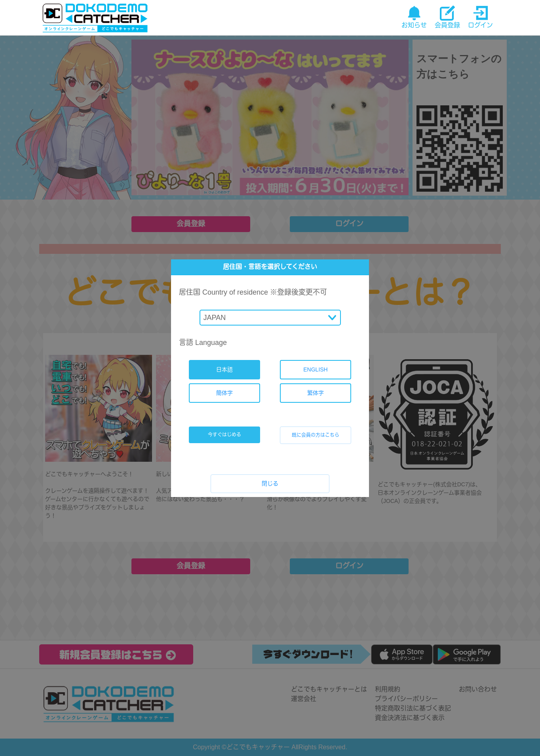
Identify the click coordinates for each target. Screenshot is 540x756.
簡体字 (224, 393)
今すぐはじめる (224, 435)
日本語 (224, 369)
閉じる (270, 484)
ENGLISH (315, 369)
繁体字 (316, 393)
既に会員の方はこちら (316, 435)
